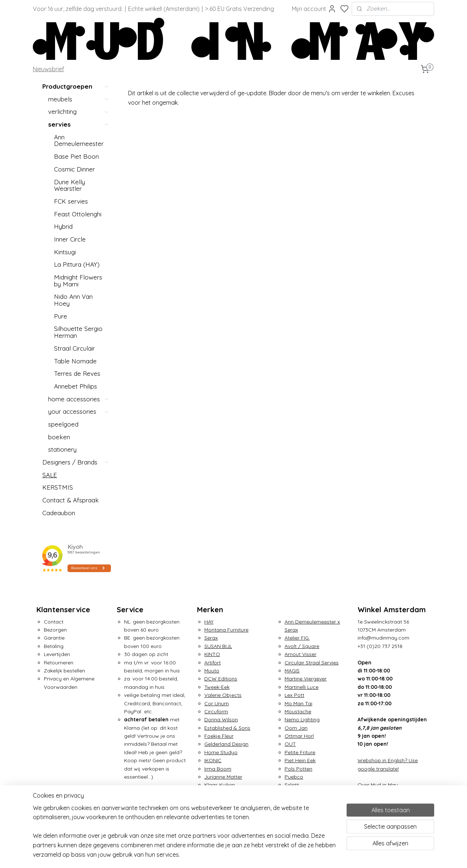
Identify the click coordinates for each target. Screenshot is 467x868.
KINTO (212, 654)
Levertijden (57, 654)
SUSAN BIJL (218, 646)
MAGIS (292, 671)
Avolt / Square (302, 646)
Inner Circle (70, 239)
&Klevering (217, 793)
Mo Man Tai (298, 703)
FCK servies (71, 201)
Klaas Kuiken (220, 785)
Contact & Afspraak (71, 500)
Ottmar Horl (299, 736)
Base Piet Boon (76, 156)
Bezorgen (55, 630)
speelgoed (63, 424)
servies (79, 124)
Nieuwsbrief (49, 69)
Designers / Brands (76, 462)
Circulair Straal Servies (312, 663)
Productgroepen (76, 87)
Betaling (54, 646)
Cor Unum (217, 703)
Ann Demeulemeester (79, 140)
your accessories (79, 411)
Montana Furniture (226, 630)
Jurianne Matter (223, 777)
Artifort (213, 663)
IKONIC (213, 760)
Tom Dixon (297, 801)
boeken (59, 437)
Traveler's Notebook (309, 810)
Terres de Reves (77, 373)
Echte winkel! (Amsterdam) (164, 9)
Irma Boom (218, 769)
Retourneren (59, 663)
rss (316, 855)
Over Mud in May (378, 785)
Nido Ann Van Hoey (73, 300)
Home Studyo (221, 752)
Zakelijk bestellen (64, 671)
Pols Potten (298, 769)
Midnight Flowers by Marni (78, 281)
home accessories (79, 399)
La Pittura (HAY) (77, 264)
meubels (79, 99)
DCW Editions (221, 679)
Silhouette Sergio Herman (78, 332)
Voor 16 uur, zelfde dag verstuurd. (78, 9)
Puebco (294, 777)
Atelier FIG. (297, 638)
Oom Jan (296, 728)
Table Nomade (75, 361)
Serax (211, 638)
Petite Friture (300, 752)
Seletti (292, 785)
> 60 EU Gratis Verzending (240, 9)
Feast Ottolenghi (78, 214)
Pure (61, 316)
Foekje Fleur (219, 736)
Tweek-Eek (217, 687)
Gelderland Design (226, 744)
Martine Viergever (306, 679)
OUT (290, 744)
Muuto (212, 671)
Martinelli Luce (302, 687)
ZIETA (291, 818)
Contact (54, 622)
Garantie (54, 638)
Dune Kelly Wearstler (70, 185)
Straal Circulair (74, 348)
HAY (209, 622)
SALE (50, 475)
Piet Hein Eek (300, 760)
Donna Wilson (221, 720)
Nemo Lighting (302, 720)
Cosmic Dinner (74, 169)
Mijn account (314, 9)
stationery (62, 449)
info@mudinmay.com (383, 638)
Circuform (216, 711)
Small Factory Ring (307, 793)
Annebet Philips (76, 386)
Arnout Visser (300, 654)
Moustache (298, 711)
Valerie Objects (223, 695)
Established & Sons (227, 728)
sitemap (302, 855)
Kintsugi (65, 252)
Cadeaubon (59, 513)
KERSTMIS (58, 487)
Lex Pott (294, 695)
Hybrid (63, 226)
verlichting (79, 111)
